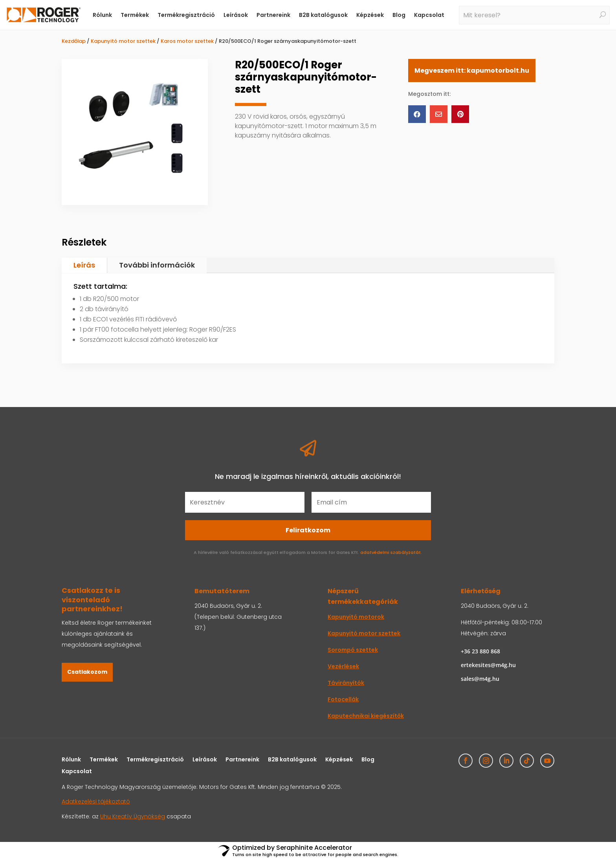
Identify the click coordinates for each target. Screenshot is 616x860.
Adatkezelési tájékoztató (96, 801)
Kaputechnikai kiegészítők (366, 716)
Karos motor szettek (187, 41)
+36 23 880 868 (480, 651)
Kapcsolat (429, 15)
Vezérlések (343, 666)
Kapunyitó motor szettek (123, 41)
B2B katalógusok (323, 15)
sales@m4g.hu (480, 679)
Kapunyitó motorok (356, 617)
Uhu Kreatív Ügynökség (133, 816)
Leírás (84, 265)
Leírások (236, 15)
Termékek (135, 15)
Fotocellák (343, 699)
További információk (157, 265)
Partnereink (273, 15)
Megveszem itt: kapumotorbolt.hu (472, 71)
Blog (399, 15)
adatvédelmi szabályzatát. (391, 552)
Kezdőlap (74, 41)
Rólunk (102, 15)
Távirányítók (346, 683)
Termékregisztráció (186, 15)
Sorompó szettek (353, 650)
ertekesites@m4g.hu (488, 665)
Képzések (370, 15)
